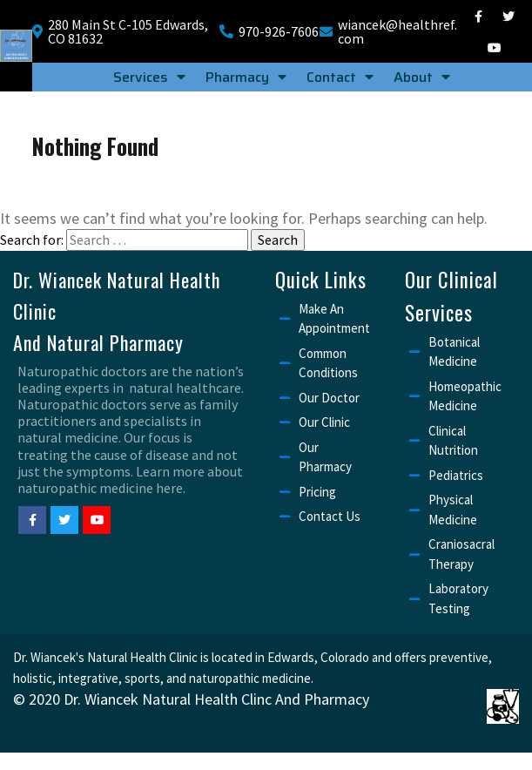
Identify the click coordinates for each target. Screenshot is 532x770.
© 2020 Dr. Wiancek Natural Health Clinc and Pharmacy (191, 700)
